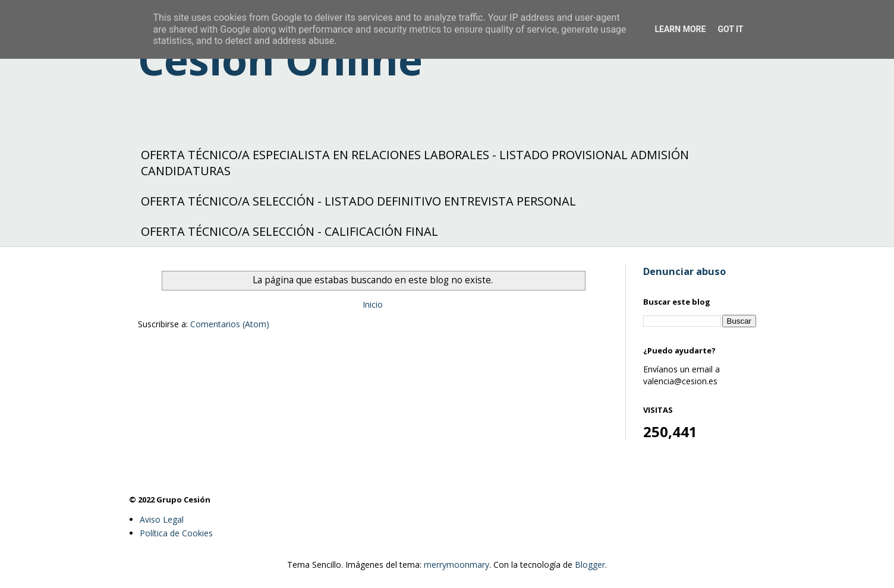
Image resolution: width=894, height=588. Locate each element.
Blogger (590, 565)
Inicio (373, 304)
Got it (730, 29)
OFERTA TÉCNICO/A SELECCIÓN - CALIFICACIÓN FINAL (289, 231)
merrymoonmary (457, 565)
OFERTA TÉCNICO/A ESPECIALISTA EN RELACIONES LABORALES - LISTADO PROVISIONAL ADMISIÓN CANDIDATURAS (415, 163)
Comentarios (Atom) (230, 324)
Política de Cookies (176, 533)
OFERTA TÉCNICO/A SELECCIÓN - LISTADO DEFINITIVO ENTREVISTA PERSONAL (358, 201)
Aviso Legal (162, 519)
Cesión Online (280, 59)
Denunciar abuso (684, 271)
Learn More (680, 29)
